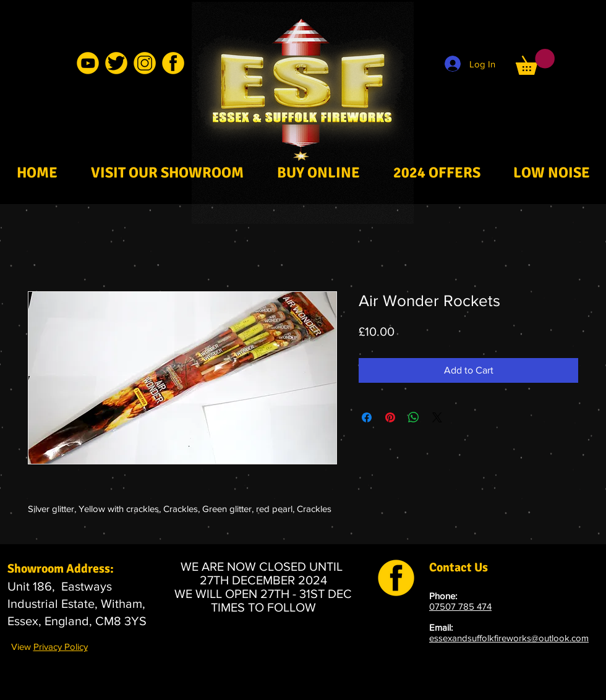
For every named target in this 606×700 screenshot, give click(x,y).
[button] (535, 62)
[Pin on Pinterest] (390, 417)
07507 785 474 (460, 606)
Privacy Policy (61, 647)
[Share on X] (437, 417)
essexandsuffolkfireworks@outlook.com (509, 638)
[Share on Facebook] (367, 417)
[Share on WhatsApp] (414, 417)
